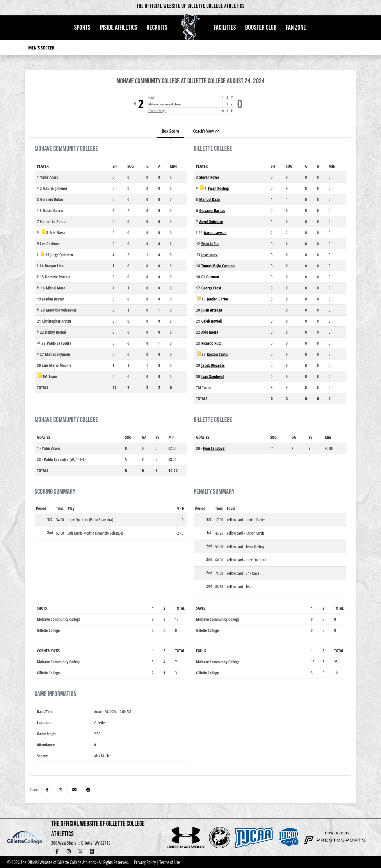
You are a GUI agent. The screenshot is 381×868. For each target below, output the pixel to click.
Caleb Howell (211, 321)
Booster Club (261, 28)
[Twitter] (80, 851)
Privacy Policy (145, 862)
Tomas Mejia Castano (218, 266)
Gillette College (157, 111)
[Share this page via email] (74, 790)
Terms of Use (170, 862)
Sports (82, 28)
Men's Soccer (41, 48)
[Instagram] (69, 851)
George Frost (211, 288)
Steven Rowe (209, 177)
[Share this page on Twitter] (61, 790)
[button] (82, 28)
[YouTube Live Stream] (92, 851)
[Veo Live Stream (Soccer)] (138, 851)
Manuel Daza (210, 199)
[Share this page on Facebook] (47, 790)
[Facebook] (57, 851)
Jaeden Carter (218, 299)
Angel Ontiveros (211, 221)
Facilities (225, 28)
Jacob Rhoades (213, 365)
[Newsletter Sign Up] (115, 851)
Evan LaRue (210, 244)
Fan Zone (296, 28)
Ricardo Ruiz (211, 343)
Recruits (157, 28)
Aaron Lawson (215, 233)
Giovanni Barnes (212, 210)
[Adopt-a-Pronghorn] (127, 851)
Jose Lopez (209, 255)
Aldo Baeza (210, 332)
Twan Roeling (218, 188)
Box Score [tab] (170, 131)
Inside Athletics (119, 28)
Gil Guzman (210, 277)
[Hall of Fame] (104, 851)
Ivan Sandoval (212, 376)
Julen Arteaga (212, 310)
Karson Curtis (217, 354)
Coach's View (206, 131)
